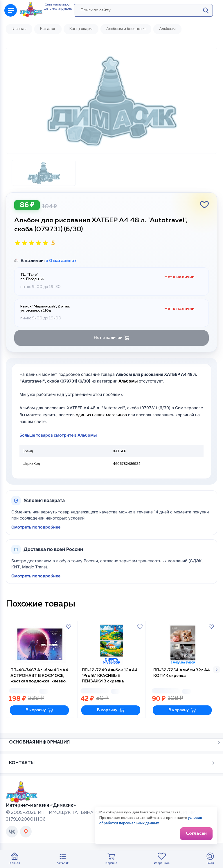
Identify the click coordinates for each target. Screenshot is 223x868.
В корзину (39, 710)
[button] (217, 670)
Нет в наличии (112, 338)
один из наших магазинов (101, 415)
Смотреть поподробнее (36, 527)
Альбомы (128, 381)
